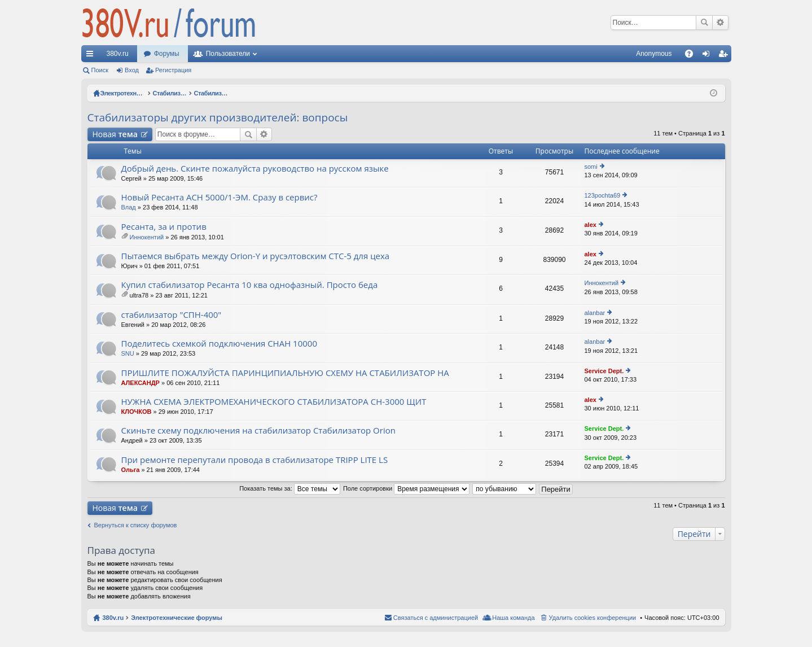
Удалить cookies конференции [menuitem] (593, 618)
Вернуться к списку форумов (136, 525)
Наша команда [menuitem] (513, 618)
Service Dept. (604, 371)
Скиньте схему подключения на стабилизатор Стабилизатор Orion (258, 430)
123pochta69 (603, 195)
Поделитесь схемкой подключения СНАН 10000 (220, 344)
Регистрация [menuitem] (725, 56)
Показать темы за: (290, 488)
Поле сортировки (406, 488)
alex (591, 225)
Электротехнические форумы (177, 618)
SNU (128, 353)
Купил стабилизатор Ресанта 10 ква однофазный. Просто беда (250, 285)
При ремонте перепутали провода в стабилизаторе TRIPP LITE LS (255, 460)
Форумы (167, 54)
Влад (129, 207)
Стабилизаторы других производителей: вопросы (218, 117)
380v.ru (118, 54)
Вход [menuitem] (708, 56)
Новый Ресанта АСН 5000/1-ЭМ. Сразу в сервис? (220, 197)
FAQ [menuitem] (692, 56)
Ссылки (92, 56)
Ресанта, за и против (164, 227)
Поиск (704, 23)
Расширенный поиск (720, 23)
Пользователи (228, 54)
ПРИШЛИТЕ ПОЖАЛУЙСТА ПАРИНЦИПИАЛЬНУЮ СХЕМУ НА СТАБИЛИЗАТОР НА (285, 373)
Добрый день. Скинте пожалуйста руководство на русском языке (255, 169)
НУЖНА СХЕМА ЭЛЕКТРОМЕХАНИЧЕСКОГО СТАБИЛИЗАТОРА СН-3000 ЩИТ (274, 402)
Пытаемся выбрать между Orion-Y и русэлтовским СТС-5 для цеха (256, 256)
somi (591, 167)
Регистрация (173, 70)
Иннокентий (147, 237)
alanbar (595, 313)
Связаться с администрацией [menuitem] (436, 618)
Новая (115, 134)
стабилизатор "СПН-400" (172, 315)
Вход (132, 70)
